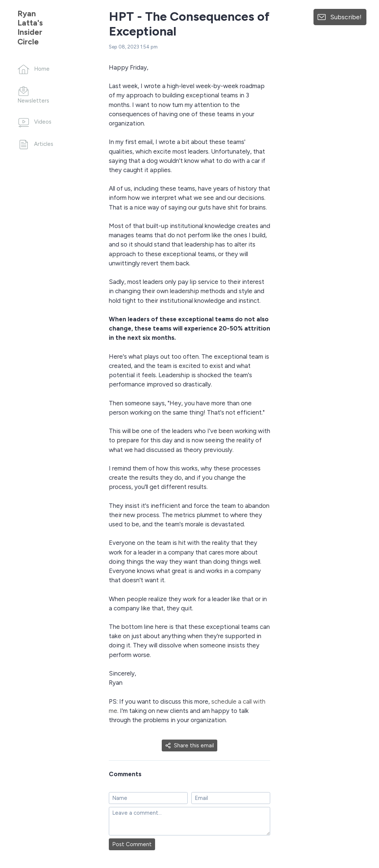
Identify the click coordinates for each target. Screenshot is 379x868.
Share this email (189, 745)
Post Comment (132, 844)
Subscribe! (346, 17)
